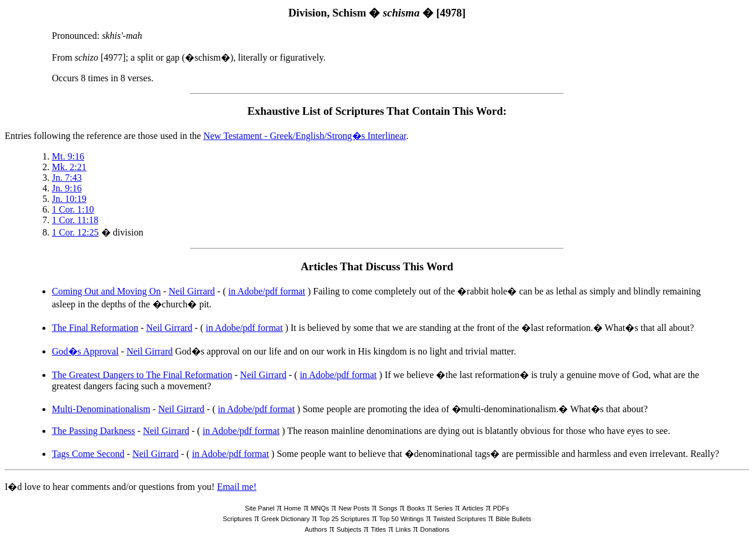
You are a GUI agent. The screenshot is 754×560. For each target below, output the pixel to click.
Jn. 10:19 (69, 199)
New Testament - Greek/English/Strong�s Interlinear (305, 136)
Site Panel (260, 508)
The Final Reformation (95, 328)
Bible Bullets (513, 519)
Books (416, 508)
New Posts (354, 508)
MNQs (320, 508)
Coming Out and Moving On (106, 291)
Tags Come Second (88, 454)
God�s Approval (85, 351)
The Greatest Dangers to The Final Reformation (142, 375)
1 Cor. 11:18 (75, 220)
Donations (435, 529)
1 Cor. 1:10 (73, 209)
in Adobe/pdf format (267, 291)
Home (292, 508)
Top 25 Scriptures (345, 519)
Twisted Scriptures (459, 519)
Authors (316, 529)
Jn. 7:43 (67, 178)
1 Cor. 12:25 (75, 232)
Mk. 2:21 (69, 167)
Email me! (237, 487)
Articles (473, 508)
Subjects (349, 529)
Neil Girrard (192, 291)
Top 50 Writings (402, 519)
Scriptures (237, 519)
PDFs (501, 508)
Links (403, 529)
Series (443, 508)
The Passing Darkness (93, 431)
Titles (379, 529)
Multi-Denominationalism (101, 409)
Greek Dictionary (286, 519)
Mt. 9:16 (68, 156)
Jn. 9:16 (67, 188)
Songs (388, 508)
